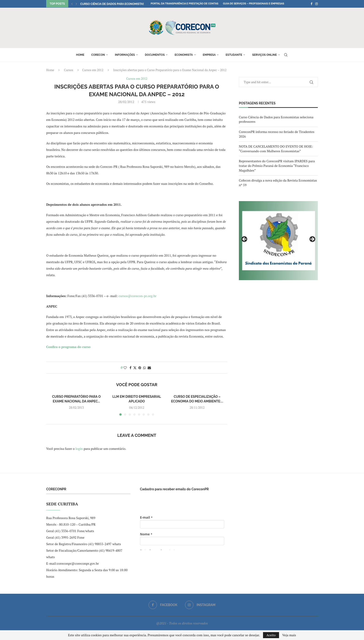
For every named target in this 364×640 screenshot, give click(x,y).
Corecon (98, 55)
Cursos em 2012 (93, 70)
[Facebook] (311, 4)
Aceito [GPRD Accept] (271, 635)
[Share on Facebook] (130, 368)
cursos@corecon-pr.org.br (138, 296)
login (79, 449)
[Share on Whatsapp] (144, 368)
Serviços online (264, 55)
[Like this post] (125, 368)
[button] (72, 4)
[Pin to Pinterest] (140, 368)
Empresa (209, 55)
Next (312, 239)
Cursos (69, 70)
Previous (245, 239)
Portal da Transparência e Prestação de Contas (184, 4)
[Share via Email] (149, 368)
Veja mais (289, 635)
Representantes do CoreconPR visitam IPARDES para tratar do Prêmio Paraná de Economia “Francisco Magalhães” (277, 166)
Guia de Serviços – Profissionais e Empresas (253, 4)
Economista (184, 55)
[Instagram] (317, 4)
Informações (125, 55)
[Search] (286, 55)
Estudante (234, 55)
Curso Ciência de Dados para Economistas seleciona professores (130, 4)
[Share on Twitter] (135, 368)
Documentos (155, 55)
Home (80, 55)
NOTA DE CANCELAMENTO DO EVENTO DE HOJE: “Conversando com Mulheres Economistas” (276, 149)
